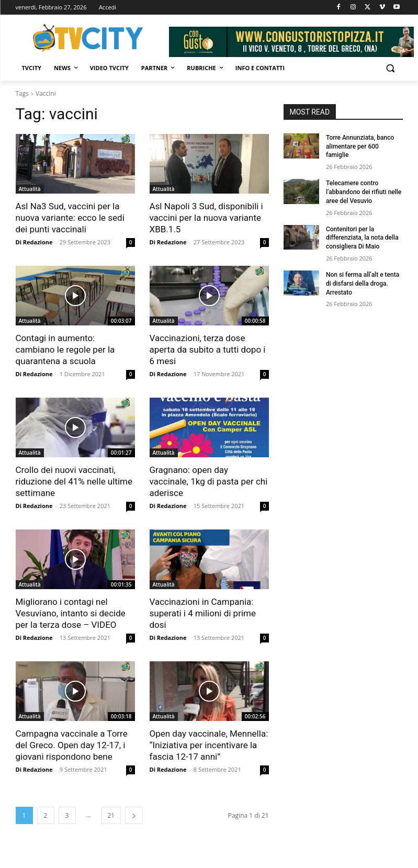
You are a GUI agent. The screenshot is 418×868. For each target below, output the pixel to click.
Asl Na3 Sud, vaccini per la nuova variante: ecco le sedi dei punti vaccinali (70, 218)
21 (111, 815)
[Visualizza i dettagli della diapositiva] (291, 42)
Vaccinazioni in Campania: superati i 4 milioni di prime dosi (203, 613)
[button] (391, 68)
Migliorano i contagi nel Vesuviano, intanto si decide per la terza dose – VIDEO (71, 613)
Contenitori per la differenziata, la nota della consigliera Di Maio (362, 238)
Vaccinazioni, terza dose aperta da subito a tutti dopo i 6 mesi (208, 350)
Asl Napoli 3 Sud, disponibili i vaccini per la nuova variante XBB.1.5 (206, 218)
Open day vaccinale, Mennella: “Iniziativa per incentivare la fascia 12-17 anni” (209, 745)
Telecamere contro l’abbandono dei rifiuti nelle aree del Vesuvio (364, 192)
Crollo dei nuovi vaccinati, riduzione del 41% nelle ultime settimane (74, 481)
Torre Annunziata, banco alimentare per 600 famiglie (360, 146)
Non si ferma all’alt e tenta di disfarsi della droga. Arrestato (363, 284)
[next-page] (134, 815)
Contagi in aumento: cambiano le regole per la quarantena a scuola (65, 350)
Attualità (30, 189)
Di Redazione (34, 242)
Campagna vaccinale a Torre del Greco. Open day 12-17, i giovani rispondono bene (72, 745)
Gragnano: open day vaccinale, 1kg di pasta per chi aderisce (209, 481)
